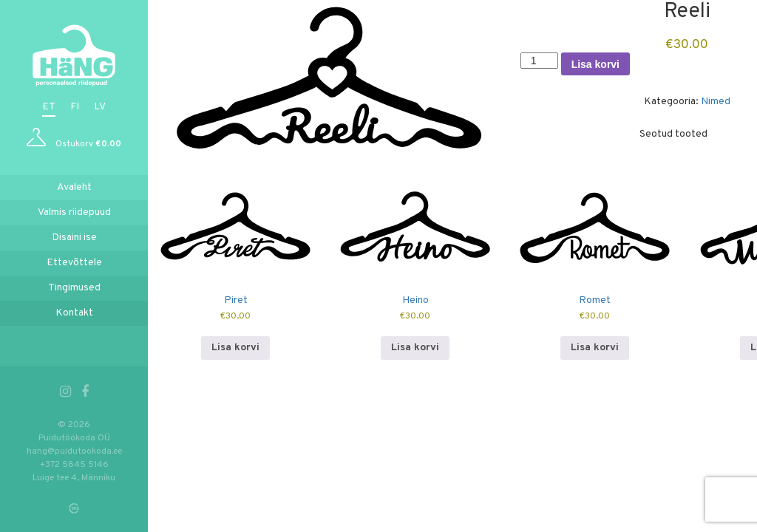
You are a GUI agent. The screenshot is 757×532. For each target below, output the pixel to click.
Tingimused (74, 288)
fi (75, 107)
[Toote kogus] (539, 61)
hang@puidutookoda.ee (74, 451)
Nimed (716, 102)
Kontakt (74, 313)
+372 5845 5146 (74, 465)
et (49, 107)
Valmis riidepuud (74, 212)
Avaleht (74, 187)
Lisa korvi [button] (235, 348)
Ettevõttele (74, 263)
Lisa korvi (595, 64)
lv (100, 107)
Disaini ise (74, 238)
